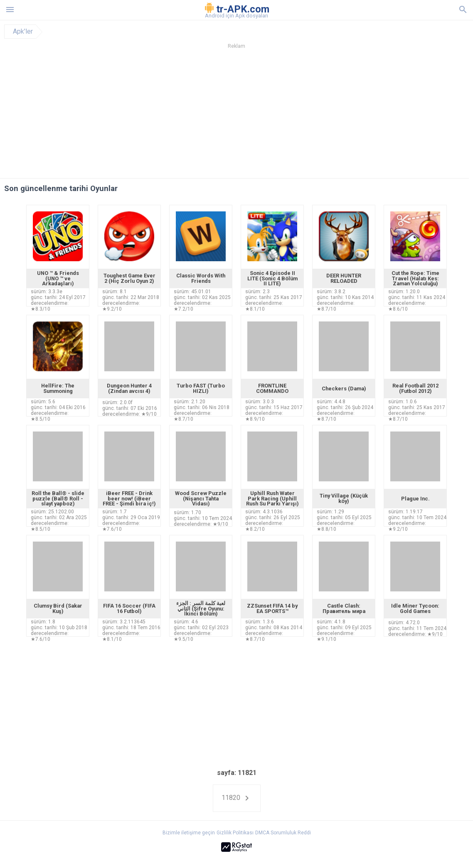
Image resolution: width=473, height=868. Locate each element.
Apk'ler (23, 32)
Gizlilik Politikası (235, 833)
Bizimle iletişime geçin (189, 833)
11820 (237, 798)
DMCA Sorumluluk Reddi (283, 833)
